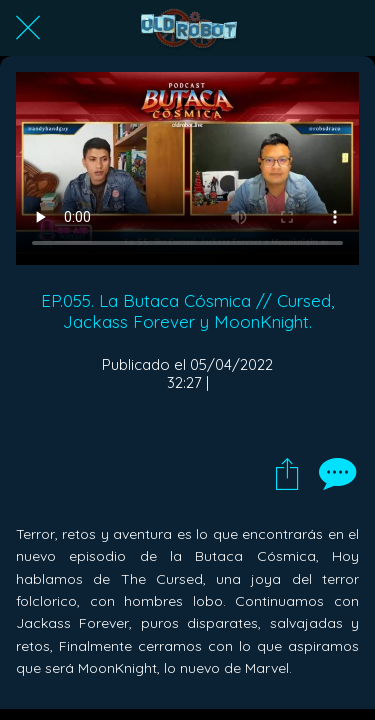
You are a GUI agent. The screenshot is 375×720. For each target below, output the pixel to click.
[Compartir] (287, 473)
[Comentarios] (335, 473)
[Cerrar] (28, 28)
